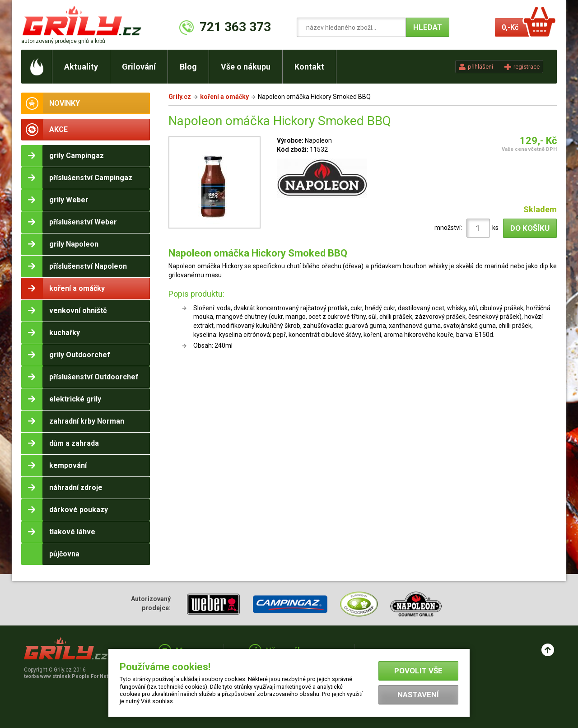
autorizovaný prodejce (63, 41)
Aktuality (81, 67)
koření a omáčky (224, 97)
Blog (188, 67)
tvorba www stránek (71, 676)
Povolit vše (418, 671)
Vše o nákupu (246, 67)
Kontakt (309, 67)
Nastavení (418, 695)
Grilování (139, 67)
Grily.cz (180, 97)
